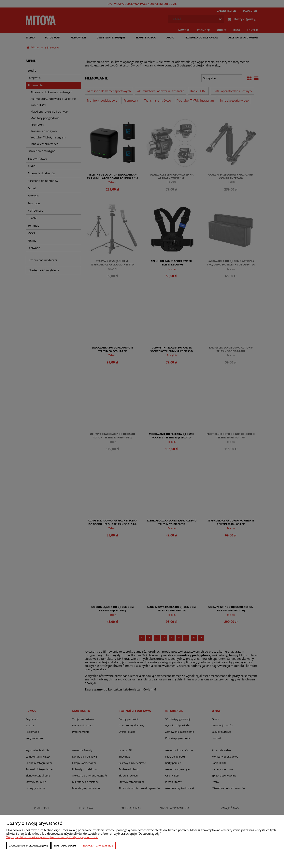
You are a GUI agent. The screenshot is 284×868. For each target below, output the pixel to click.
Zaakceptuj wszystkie (98, 846)
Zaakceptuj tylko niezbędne (28, 846)
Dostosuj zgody (65, 846)
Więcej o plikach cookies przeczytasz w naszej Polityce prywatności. (52, 837)
